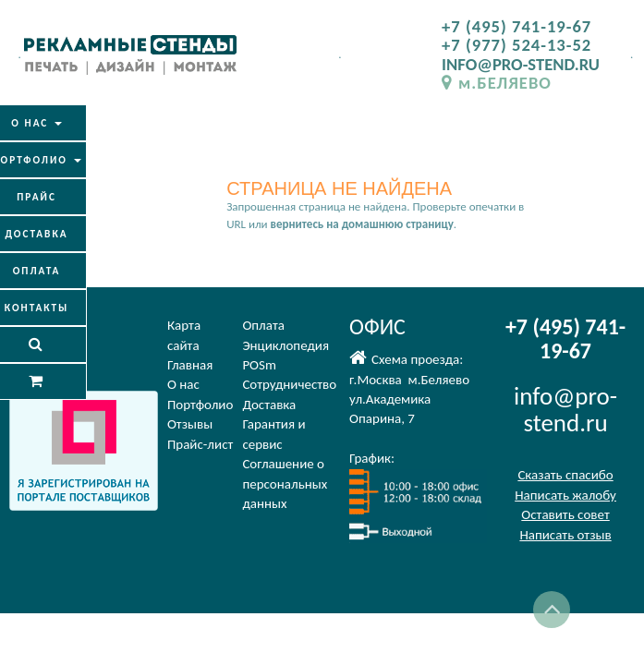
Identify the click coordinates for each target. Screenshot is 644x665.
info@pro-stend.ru (565, 410)
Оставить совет (565, 514)
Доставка (269, 405)
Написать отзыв (565, 535)
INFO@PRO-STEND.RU (521, 64)
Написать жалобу (565, 495)
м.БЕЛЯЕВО (497, 83)
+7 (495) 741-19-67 (516, 26)
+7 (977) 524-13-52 (516, 45)
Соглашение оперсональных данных (285, 484)
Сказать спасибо (565, 475)
